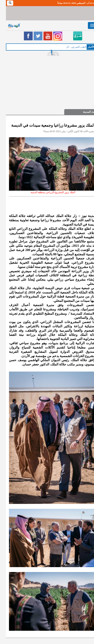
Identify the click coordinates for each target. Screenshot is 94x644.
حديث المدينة (85, 112)
